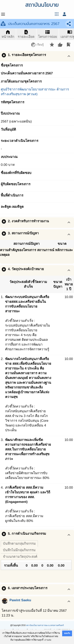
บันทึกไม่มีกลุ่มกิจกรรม (19, 550)
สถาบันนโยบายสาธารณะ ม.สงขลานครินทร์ (45, 625)
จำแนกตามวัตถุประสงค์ (20, 557)
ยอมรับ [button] (67, 633)
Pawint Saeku (20, 600)
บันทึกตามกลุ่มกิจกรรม (19, 544)
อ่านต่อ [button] (48, 640)
